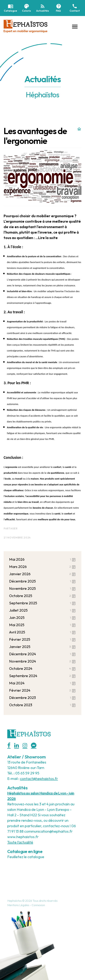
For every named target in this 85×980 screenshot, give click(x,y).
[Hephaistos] (25, 26)
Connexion (38, 905)
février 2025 (42, 639)
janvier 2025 (42, 647)
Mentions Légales (18, 905)
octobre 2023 (42, 705)
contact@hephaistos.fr (39, 779)
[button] (75, 26)
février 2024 (42, 690)
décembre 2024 (42, 654)
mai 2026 (42, 559)
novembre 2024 (42, 661)
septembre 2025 (42, 603)
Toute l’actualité (20, 842)
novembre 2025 (42, 589)
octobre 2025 (42, 596)
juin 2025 (42, 618)
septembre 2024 (42, 676)
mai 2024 (42, 683)
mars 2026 (42, 567)
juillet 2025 (42, 610)
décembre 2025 (42, 581)
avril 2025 (42, 632)
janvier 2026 (42, 574)
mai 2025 (42, 625)
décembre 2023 (42, 698)
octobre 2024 (42, 669)
